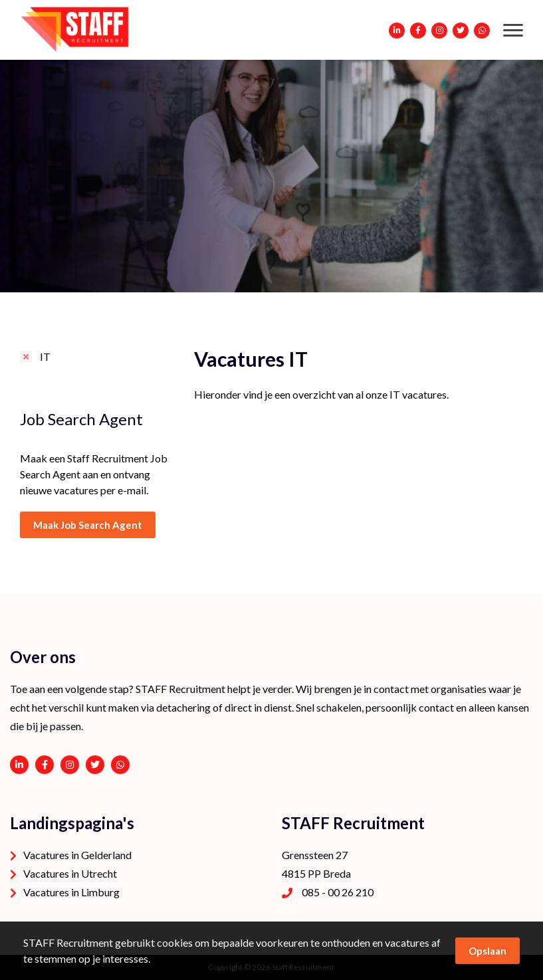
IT (45, 356)
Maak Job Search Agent (88, 525)
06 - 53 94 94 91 (120, 765)
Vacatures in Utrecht (70, 873)
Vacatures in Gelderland (77, 855)
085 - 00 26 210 (338, 892)
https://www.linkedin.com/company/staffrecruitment (19, 765)
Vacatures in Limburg (71, 892)
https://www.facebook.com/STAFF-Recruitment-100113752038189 (45, 765)
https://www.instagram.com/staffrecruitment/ (70, 765)
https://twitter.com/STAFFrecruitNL (95, 765)
